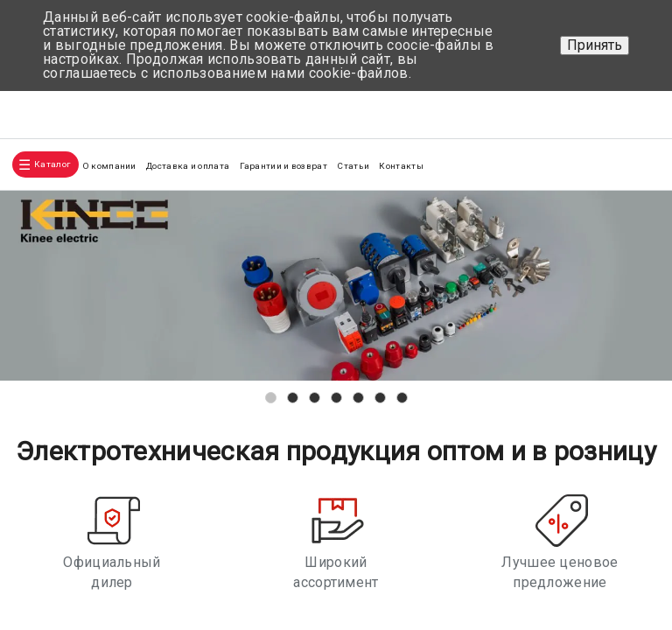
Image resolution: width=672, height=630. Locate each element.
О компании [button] (109, 166)
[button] (271, 398)
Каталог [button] (52, 164)
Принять (595, 45)
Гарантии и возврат (283, 166)
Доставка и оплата (188, 166)
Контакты (401, 166)
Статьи (353, 166)
